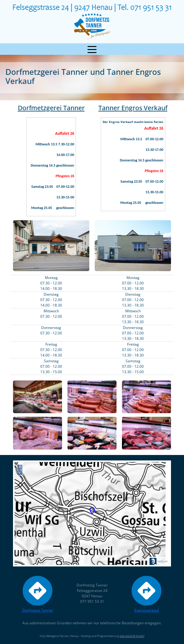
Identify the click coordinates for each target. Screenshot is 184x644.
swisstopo (163, 561)
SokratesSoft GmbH (132, 636)
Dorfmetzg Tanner (38, 593)
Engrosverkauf (146, 593)
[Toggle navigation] (92, 49)
